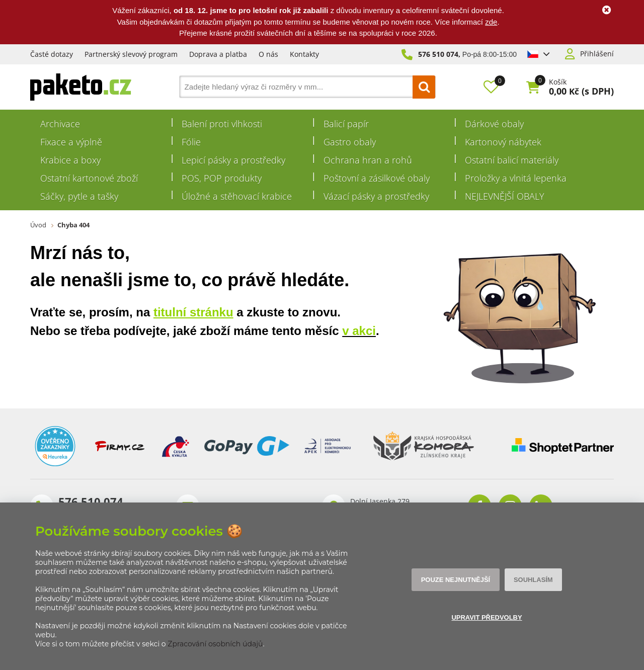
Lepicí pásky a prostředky (233, 160)
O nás (268, 54)
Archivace (60, 124)
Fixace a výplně (71, 142)
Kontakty (304, 54)
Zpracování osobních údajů (215, 644)
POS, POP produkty (222, 178)
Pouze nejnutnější (457, 580)
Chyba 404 (73, 225)
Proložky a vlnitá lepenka (516, 178)
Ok (606, 10)
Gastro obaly (350, 142)
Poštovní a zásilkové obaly (377, 178)
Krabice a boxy (70, 160)
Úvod (38, 225)
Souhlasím (531, 580)
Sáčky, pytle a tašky (79, 196)
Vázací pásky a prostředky (376, 196)
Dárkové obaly (494, 124)
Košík (558, 82)
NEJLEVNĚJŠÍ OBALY (505, 196)
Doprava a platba (218, 54)
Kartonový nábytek (503, 142)
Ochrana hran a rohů (368, 160)
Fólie (191, 142)
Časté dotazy (52, 54)
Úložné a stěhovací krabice (237, 196)
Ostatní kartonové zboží (89, 178)
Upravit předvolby (486, 618)
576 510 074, (439, 54)
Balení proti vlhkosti (222, 124)
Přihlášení (597, 54)
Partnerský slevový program (131, 54)
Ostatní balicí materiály (512, 160)
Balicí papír (346, 124)
